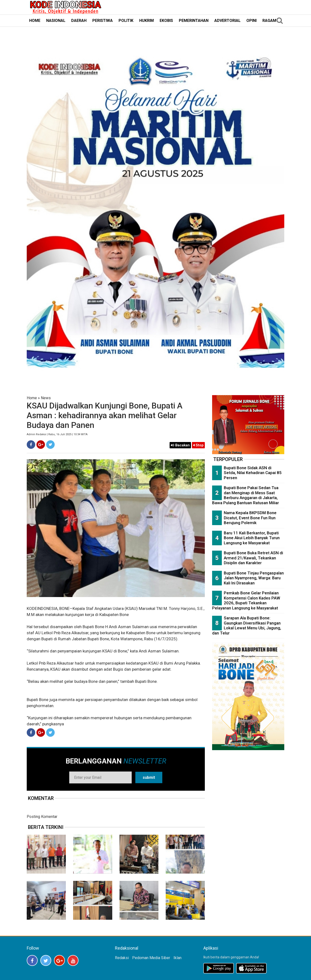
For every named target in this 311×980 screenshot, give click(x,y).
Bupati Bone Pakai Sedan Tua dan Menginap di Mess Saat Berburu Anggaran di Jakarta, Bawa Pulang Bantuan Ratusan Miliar (246, 495)
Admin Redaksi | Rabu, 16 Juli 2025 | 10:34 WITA (57, 434)
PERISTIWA (103, 21)
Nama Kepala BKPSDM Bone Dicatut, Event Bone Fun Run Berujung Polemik (250, 518)
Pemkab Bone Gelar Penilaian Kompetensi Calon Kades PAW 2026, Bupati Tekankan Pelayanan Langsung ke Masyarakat (246, 600)
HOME (35, 21)
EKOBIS (166, 21)
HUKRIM (147, 21)
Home (32, 398)
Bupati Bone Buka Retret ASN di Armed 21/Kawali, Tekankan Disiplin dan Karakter (253, 558)
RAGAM (269, 21)
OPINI (251, 21)
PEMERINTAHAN (194, 21)
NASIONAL (56, 21)
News (46, 398)
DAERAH (79, 21)
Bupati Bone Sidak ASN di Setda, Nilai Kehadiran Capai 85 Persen (253, 473)
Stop (198, 445)
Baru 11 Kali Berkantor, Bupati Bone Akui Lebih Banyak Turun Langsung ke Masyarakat (252, 538)
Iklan (177, 958)
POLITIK (126, 21)
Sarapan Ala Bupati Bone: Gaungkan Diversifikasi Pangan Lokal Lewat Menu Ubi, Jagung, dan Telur (247, 625)
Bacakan (180, 445)
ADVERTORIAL (227, 21)
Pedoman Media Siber (151, 958)
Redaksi (122, 958)
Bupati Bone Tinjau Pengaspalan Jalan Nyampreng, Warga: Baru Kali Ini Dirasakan (254, 578)
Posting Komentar (42, 817)
